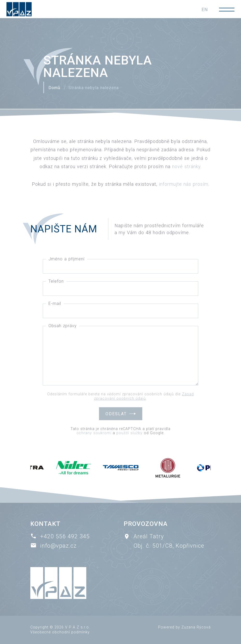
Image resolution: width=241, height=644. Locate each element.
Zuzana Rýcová (196, 627)
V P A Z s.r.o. (77, 627)
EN (205, 9)
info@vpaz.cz (58, 546)
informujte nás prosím (184, 184)
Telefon (56, 281)
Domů (54, 88)
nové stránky (186, 166)
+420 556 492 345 (65, 536)
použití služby (129, 433)
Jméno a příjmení (66, 259)
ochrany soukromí (94, 433)
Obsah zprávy (63, 326)
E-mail (55, 303)
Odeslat (116, 414)
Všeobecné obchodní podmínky (60, 632)
